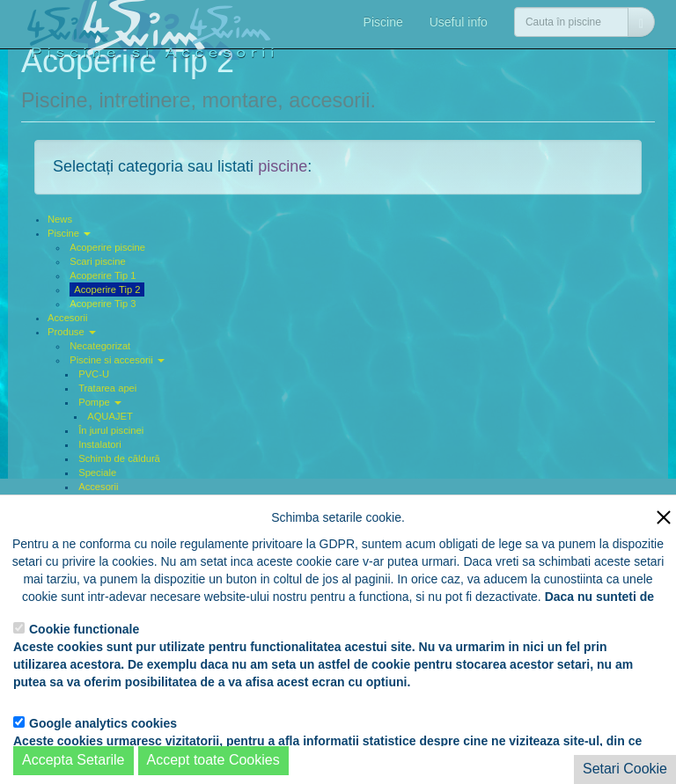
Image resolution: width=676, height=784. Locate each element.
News (60, 219)
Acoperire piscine (107, 247)
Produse (72, 332)
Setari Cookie (625, 769)
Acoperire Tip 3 (103, 304)
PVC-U (94, 374)
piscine (283, 166)
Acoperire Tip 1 (103, 275)
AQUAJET (110, 416)
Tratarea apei (107, 388)
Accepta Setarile (73, 760)
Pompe (100, 402)
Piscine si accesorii (117, 360)
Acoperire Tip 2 (107, 289)
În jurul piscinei (111, 430)
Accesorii (67, 318)
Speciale (97, 473)
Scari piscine (97, 261)
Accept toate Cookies (213, 760)
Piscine (383, 22)
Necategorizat (100, 346)
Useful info (459, 22)
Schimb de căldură (119, 458)
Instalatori (100, 444)
